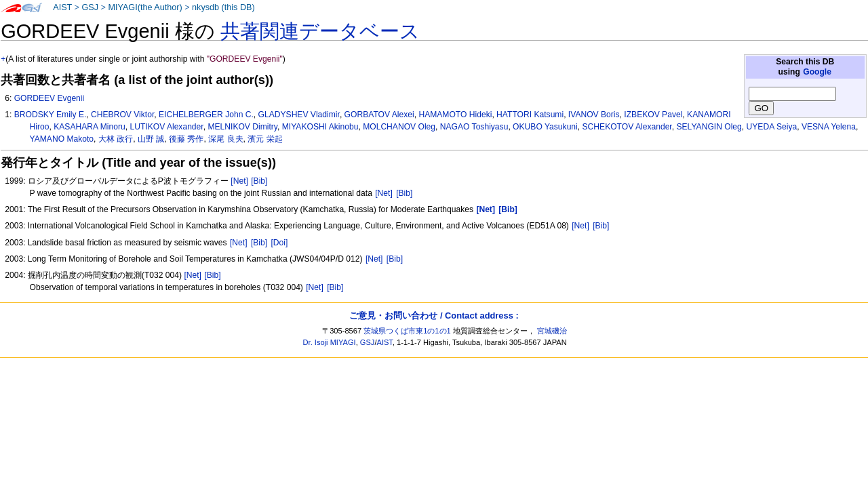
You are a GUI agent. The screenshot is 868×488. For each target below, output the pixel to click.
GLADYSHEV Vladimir (299, 115)
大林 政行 (116, 139)
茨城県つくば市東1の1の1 (407, 331)
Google (817, 72)
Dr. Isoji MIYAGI (330, 342)
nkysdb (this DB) (223, 7)
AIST (62, 7)
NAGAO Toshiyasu (474, 127)
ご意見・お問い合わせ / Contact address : (434, 316)
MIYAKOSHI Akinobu (320, 127)
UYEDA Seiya (772, 127)
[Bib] (259, 181)
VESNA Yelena (829, 127)
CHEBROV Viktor (122, 115)
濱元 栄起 (265, 139)
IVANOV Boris (594, 115)
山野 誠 (151, 139)
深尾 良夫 (225, 139)
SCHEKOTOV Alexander (627, 127)
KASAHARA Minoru (90, 127)
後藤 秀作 (186, 139)
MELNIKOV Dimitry (242, 127)
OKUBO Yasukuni (545, 127)
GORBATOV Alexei (379, 115)
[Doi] (279, 243)
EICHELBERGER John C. (206, 115)
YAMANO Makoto (62, 139)
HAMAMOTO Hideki (455, 115)
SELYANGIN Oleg (709, 127)
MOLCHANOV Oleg (399, 127)
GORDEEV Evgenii (50, 98)
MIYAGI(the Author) (145, 7)
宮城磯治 (552, 331)
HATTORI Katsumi (530, 115)
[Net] (239, 181)
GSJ (90, 7)
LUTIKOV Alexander (166, 127)
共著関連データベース (320, 31)
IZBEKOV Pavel (653, 115)
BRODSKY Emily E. (51, 115)
